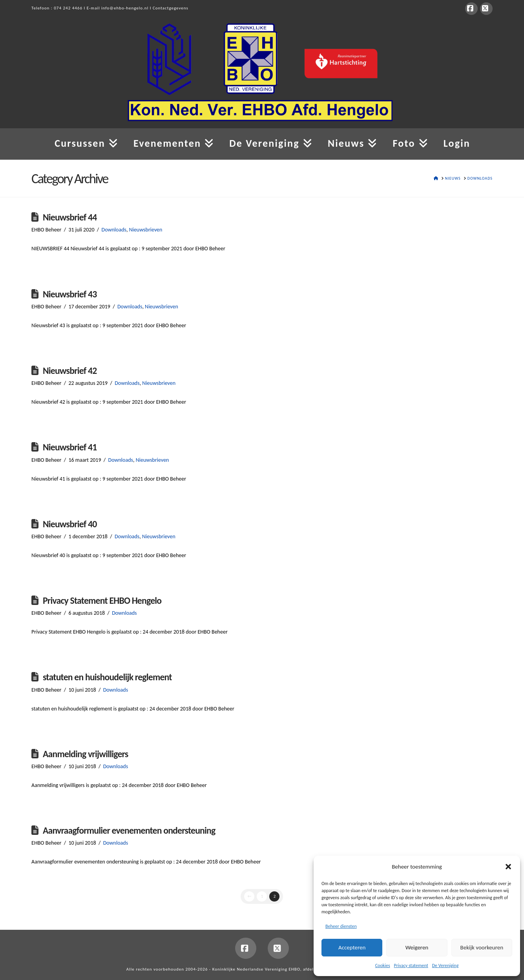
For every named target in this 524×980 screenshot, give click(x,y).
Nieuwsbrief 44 (70, 217)
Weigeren (417, 947)
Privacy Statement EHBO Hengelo (102, 600)
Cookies (383, 965)
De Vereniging (445, 965)
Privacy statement (411, 965)
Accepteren (352, 947)
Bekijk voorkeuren (482, 947)
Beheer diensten (341, 926)
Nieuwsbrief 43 (70, 294)
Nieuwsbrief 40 (70, 524)
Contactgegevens (171, 8)
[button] (508, 867)
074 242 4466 (68, 8)
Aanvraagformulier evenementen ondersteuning (129, 830)
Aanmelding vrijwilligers (86, 754)
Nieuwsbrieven (146, 230)
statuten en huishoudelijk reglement (107, 677)
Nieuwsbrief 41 (70, 447)
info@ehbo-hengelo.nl (125, 8)
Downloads (114, 230)
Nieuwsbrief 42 (70, 371)
